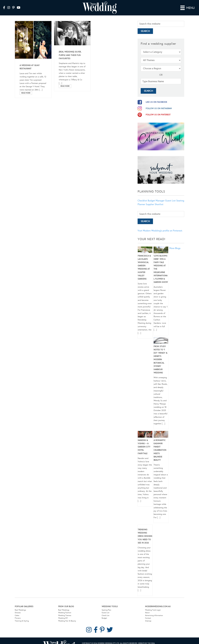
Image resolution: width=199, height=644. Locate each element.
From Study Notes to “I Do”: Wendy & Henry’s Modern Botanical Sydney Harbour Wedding (160, 355)
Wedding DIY (63, 614)
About (147, 608)
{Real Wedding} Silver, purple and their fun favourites (70, 51)
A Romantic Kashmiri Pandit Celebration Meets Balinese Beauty (160, 446)
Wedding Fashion (65, 608)
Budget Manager (156, 196)
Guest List (170, 196)
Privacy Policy (97, 642)
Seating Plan (106, 605)
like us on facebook (156, 98)
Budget (104, 614)
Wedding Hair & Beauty (67, 617)
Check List (105, 611)
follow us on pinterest (158, 110)
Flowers (18, 614)
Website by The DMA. (147, 639)
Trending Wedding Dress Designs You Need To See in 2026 (145, 532)
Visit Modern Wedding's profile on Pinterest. (160, 226)
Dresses (18, 608)
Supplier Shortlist (155, 200)
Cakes (17, 611)
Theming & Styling (22, 617)
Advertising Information (154, 611)
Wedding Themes (65, 611)
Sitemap (148, 617)
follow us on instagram (159, 104)
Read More (26, 88)
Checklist (142, 196)
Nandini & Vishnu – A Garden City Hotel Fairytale (144, 443)
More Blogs (175, 244)
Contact (148, 614)
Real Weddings (20, 605)
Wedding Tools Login (153, 605)
